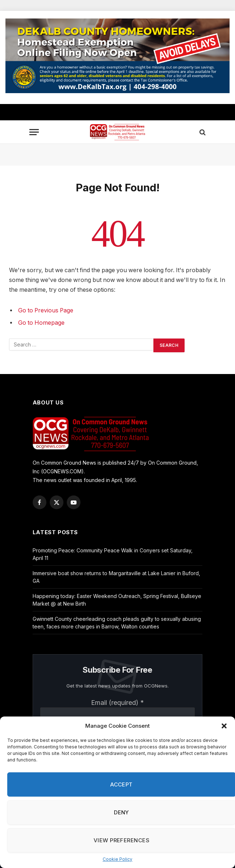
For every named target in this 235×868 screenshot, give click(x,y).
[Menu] (34, 132)
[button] (224, 726)
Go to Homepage (41, 323)
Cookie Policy (117, 859)
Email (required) (117, 703)
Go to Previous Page (46, 310)
